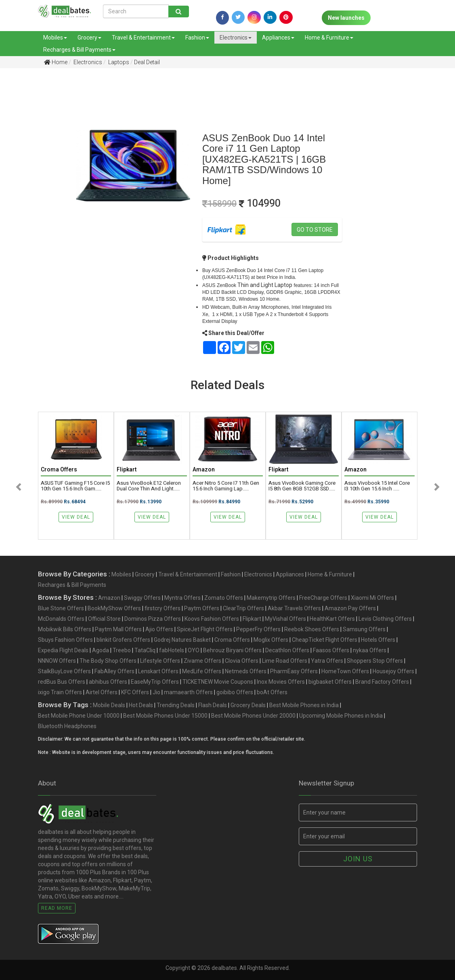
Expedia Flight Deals (63, 650)
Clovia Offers (242, 661)
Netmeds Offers (246, 671)
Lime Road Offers (285, 661)
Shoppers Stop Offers (375, 661)
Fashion (197, 38)
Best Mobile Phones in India (304, 705)
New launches (346, 18)
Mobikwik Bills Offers (65, 629)
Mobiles (55, 38)
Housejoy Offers (393, 671)
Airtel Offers (102, 692)
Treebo (122, 650)
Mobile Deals (109, 705)
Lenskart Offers (158, 671)
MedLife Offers (202, 671)
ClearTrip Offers (243, 608)
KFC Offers (135, 692)
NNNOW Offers (57, 661)
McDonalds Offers (61, 619)
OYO (194, 650)
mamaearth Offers (188, 692)
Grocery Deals (248, 705)
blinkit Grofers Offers (123, 640)
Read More (57, 908)
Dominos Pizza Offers (153, 619)
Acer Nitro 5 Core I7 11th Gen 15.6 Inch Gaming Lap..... (226, 486)
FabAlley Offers (114, 671)
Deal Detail (147, 62)
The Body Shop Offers (108, 661)
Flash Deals (213, 705)
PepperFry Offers (258, 629)
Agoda (101, 650)
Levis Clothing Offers (385, 619)
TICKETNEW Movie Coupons (218, 682)
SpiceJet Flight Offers (205, 629)
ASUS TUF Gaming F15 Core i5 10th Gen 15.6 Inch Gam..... (75, 486)
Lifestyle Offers (160, 661)
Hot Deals (141, 705)
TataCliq (145, 650)
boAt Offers (272, 692)
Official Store (104, 619)
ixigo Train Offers (60, 692)
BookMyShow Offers (114, 608)
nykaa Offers (370, 650)
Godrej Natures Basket (182, 640)
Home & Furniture (329, 38)
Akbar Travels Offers (294, 608)
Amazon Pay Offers (350, 608)
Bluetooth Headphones (67, 726)
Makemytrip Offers (271, 598)
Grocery (89, 38)
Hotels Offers (378, 640)
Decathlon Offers (287, 650)
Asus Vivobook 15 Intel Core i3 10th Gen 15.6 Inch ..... (377, 486)
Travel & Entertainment (143, 38)
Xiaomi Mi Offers (372, 598)
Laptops (118, 62)
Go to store (315, 230)
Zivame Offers (202, 661)
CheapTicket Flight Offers (325, 640)
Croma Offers (232, 640)
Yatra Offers (327, 661)
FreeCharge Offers (323, 598)
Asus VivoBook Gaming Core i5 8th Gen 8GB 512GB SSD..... (302, 486)
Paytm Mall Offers (118, 629)
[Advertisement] (32, 201)
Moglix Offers (271, 640)
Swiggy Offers (142, 598)
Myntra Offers (182, 598)
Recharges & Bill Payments (79, 50)
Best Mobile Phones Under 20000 (253, 716)
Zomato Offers (224, 598)
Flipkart (252, 619)
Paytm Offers (202, 608)
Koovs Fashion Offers (212, 619)
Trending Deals (176, 705)
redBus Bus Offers (62, 682)
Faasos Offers (331, 650)
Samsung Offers (364, 629)
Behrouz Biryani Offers (232, 650)
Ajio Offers (159, 629)
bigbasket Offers (330, 682)
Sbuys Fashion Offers (65, 640)
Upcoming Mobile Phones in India (341, 716)
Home (56, 62)
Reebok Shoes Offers (312, 629)
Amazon (109, 598)
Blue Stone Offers (61, 608)
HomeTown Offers (345, 671)
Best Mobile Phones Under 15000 (165, 716)
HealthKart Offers (332, 619)
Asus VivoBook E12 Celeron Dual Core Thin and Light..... (149, 486)
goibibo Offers (235, 692)
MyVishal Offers (285, 619)
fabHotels (172, 650)
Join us (358, 859)
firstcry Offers (162, 608)
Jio (156, 692)
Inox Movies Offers (281, 682)
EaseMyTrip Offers (155, 682)
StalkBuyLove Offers (64, 671)
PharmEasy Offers (294, 671)
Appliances (278, 38)
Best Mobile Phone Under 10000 (79, 716)
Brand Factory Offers (382, 682)
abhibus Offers (108, 682)
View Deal (76, 517)
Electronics (236, 38)
